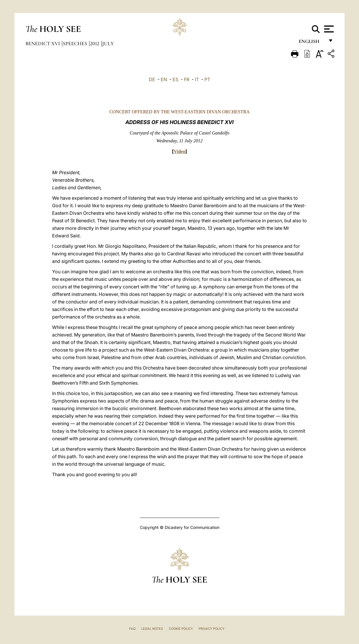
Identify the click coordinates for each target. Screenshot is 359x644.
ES (175, 79)
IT (197, 79)
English (312, 43)
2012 (95, 43)
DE (152, 79)
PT (207, 79)
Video (179, 151)
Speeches (76, 43)
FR (187, 79)
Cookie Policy (181, 629)
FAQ (132, 629)
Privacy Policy (211, 629)
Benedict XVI (43, 43)
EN (164, 79)
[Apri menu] (328, 29)
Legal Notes (152, 629)
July (108, 43)
